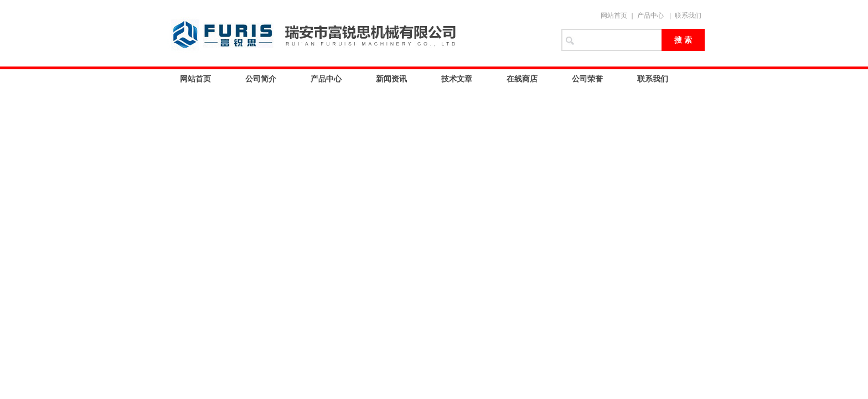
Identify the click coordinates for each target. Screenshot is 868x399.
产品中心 (650, 16)
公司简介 (261, 79)
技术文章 (457, 79)
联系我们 (688, 16)
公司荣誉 (587, 79)
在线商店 (522, 79)
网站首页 (614, 16)
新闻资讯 (391, 79)
